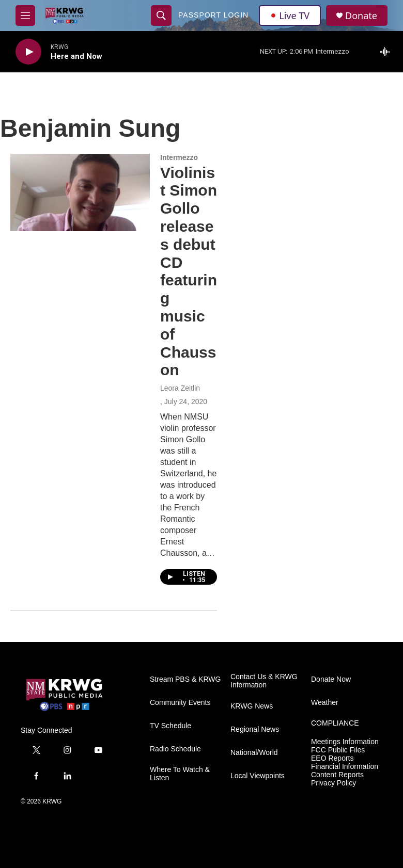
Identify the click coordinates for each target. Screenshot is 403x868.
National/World (254, 753)
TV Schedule (171, 726)
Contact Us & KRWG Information (264, 681)
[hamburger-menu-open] (25, 15)
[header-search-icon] (161, 15)
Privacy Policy (334, 783)
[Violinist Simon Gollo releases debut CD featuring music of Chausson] (80, 192)
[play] (28, 52)
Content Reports (337, 775)
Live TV (290, 15)
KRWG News (252, 706)
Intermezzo (179, 157)
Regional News (255, 729)
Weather (325, 703)
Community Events (180, 703)
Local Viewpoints (258, 776)
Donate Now (331, 679)
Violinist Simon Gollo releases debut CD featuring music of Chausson (189, 271)
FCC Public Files (338, 750)
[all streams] (388, 52)
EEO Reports (332, 758)
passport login (213, 15)
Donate (361, 16)
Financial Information (345, 767)
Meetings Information (345, 742)
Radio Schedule (175, 749)
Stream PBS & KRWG (185, 679)
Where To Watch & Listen (180, 774)
